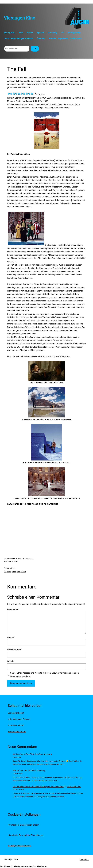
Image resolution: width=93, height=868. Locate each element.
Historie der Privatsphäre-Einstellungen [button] (25, 835)
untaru (23, 572)
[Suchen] (35, 49)
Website (11, 661)
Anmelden (84, 860)
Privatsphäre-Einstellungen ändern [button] (23, 825)
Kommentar (13, 609)
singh (14, 572)
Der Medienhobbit (16, 713)
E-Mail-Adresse (15, 649)
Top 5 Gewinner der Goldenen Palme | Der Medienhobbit (38, 787)
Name (11, 638)
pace (9, 572)
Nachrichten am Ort (17, 732)
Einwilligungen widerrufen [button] (19, 845)
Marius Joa (18, 754)
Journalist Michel (16, 725)
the (18, 572)
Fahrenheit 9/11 (74, 787)
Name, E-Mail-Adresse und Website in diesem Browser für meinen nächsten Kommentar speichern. (44, 674)
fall (5, 572)
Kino (31, 559)
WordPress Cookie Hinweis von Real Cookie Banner (23, 866)
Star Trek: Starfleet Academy (39, 754)
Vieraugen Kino (20, 18)
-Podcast (19, 719)
